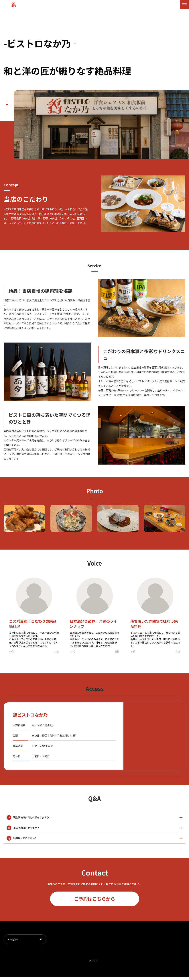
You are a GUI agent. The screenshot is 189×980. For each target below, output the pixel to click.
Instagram (14, 941)
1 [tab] (7, 105)
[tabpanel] (101, 125)
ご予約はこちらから (95, 899)
